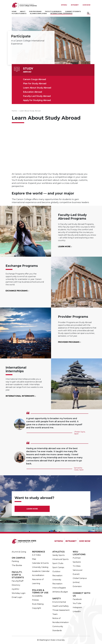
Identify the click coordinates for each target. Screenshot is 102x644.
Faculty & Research (53, 11)
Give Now (86, 5)
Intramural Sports (60, 559)
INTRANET (71, 541)
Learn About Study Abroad (37, 88)
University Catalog (40, 567)
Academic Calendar (41, 571)
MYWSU (64, 5)
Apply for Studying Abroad (37, 100)
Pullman (77, 558)
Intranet (75, 5)
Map (34, 559)
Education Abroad (33, 92)
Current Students (73, 11)
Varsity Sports (58, 555)
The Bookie (17, 565)
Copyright (37, 608)
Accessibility (37, 596)
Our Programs (35, 11)
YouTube (77, 603)
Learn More (65, 247)
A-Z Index (36, 555)
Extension (77, 586)
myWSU (15, 589)
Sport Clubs (58, 563)
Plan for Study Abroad (35, 84)
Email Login (17, 597)
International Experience (61, 13)
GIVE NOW (85, 541)
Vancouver (78, 570)
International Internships (20, 396)
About (23, 11)
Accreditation (38, 575)
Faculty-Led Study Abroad (37, 96)
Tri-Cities (77, 566)
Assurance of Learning (38, 581)
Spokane (77, 562)
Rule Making (38, 604)
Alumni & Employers (38, 14)
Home (14, 11)
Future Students (19, 14)
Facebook (77, 599)
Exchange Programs (17, 291)
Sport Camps (58, 567)
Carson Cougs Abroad (35, 79)
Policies (35, 600)
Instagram (77, 607)
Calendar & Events (40, 563)
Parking (15, 561)
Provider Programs (69, 342)
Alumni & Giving (19, 552)
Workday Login (19, 593)
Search (89, 13)
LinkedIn (77, 611)
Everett (76, 574)
